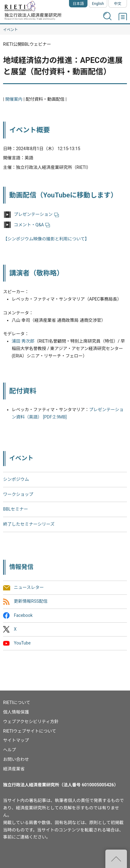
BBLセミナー (16, 509)
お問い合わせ (16, 759)
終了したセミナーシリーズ (29, 524)
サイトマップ (16, 740)
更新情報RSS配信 (31, 601)
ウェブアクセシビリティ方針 (31, 722)
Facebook (23, 615)
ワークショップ (18, 494)
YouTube (22, 643)
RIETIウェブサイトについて (30, 731)
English (98, 4)
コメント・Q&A (32, 225)
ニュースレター (29, 588)
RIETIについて (17, 703)
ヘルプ (10, 750)
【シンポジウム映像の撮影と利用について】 (46, 239)
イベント (10, 30)
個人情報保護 (16, 712)
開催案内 (14, 99)
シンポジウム (16, 479)
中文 (118, 4)
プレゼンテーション (36, 214)
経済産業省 (14, 769)
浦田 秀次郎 (23, 341)
